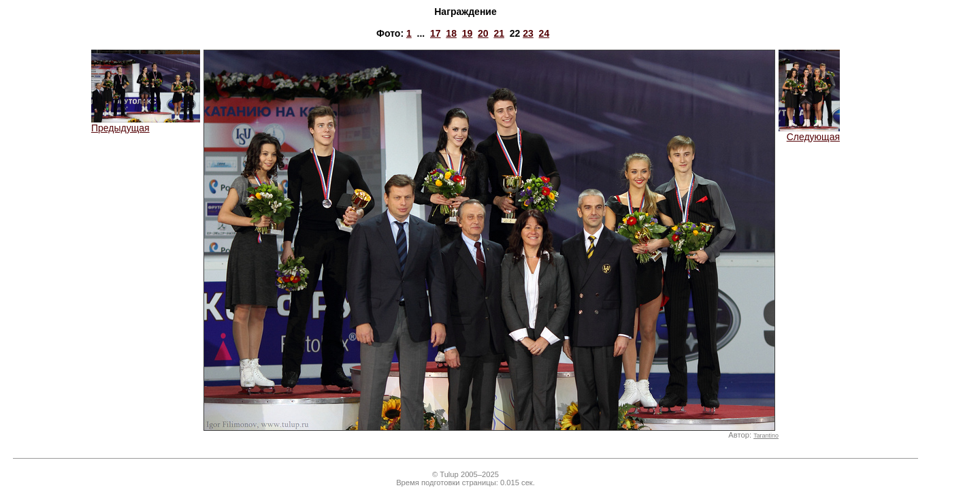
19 (468, 33)
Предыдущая (146, 124)
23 (528, 33)
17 (436, 33)
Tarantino (766, 436)
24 (544, 33)
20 (483, 33)
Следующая (809, 132)
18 (451, 33)
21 (499, 33)
